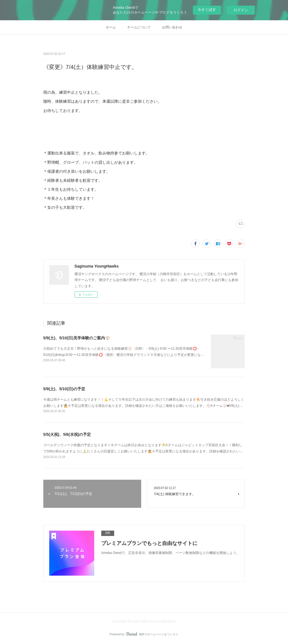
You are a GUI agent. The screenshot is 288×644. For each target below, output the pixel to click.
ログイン (241, 10)
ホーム (111, 27)
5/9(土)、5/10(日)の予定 (64, 389)
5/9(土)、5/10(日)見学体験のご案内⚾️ (76, 338)
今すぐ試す (207, 10)
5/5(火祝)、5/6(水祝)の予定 (67, 434)
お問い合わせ (172, 27)
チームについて (139, 27)
